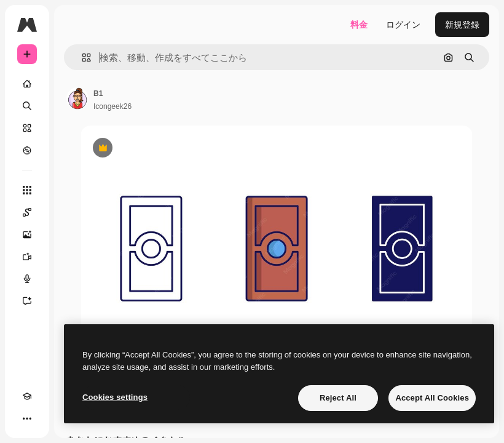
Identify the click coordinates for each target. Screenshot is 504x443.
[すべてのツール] (27, 190)
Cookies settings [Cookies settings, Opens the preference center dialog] (115, 397)
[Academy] (27, 396)
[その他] (27, 418)
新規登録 (462, 25)
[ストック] (27, 128)
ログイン (403, 25)
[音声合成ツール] (27, 279)
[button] (81, 58)
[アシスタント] (27, 301)
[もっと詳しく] (27, 150)
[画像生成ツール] (27, 234)
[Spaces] (27, 212)
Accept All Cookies (432, 398)
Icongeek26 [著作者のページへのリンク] (112, 106)
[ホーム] (27, 84)
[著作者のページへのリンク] (77, 98)
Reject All (338, 398)
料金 (359, 25)
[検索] (27, 106)
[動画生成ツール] (27, 257)
